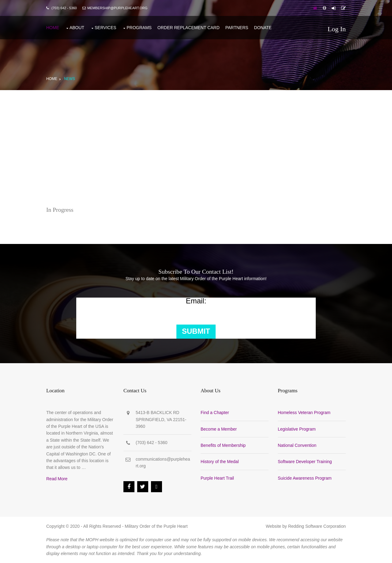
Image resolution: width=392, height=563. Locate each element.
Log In (337, 29)
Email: (196, 301)
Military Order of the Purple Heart (156, 526)
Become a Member (219, 429)
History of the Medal (220, 462)
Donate (263, 28)
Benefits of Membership (223, 445)
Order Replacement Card (188, 28)
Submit (196, 331)
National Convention (297, 445)
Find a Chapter (215, 413)
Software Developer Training (305, 462)
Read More (57, 479)
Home (53, 28)
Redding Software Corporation (317, 526)
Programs (139, 28)
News (70, 79)
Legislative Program (297, 429)
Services (106, 28)
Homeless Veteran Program (304, 413)
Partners (237, 28)
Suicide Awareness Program (305, 478)
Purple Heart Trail (217, 478)
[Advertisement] (196, 136)
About (77, 28)
